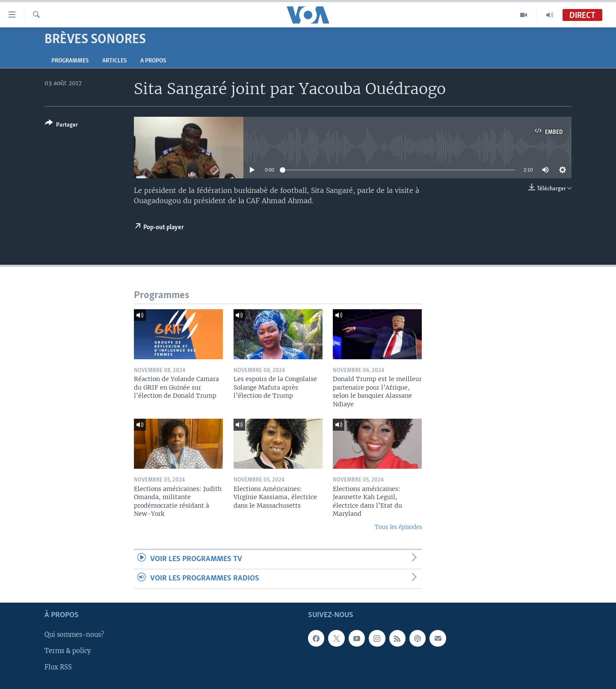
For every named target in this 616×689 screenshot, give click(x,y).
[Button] (61, 126)
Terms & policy (68, 651)
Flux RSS (58, 667)
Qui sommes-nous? (74, 635)
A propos (153, 61)
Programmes (70, 61)
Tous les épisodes (398, 527)
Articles (114, 61)
